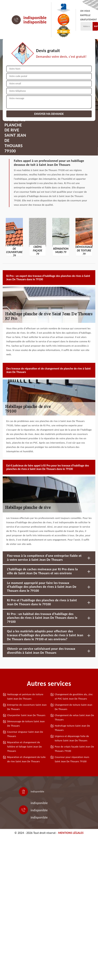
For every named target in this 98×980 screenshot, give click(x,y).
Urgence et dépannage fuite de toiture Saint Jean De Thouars (72, 738)
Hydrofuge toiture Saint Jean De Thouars (72, 728)
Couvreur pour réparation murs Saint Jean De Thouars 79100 (72, 759)
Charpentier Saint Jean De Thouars (26, 715)
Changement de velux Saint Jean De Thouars (74, 717)
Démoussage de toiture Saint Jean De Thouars (26, 724)
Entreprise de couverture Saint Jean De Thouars (27, 707)
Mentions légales (71, 833)
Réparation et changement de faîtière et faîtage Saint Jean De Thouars (24, 747)
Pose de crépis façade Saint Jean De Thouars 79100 (74, 749)
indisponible (35, 18)
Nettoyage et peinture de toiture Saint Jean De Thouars (25, 697)
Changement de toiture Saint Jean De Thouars (73, 707)
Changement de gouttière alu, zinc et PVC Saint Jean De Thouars (74, 697)
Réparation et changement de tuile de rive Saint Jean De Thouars (26, 759)
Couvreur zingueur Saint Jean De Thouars (25, 734)
